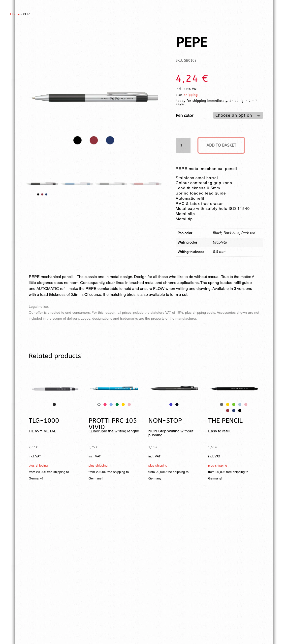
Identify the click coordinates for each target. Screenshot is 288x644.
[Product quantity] (183, 145)
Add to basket (221, 145)
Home (15, 14)
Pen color (185, 116)
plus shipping (38, 465)
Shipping (191, 95)
